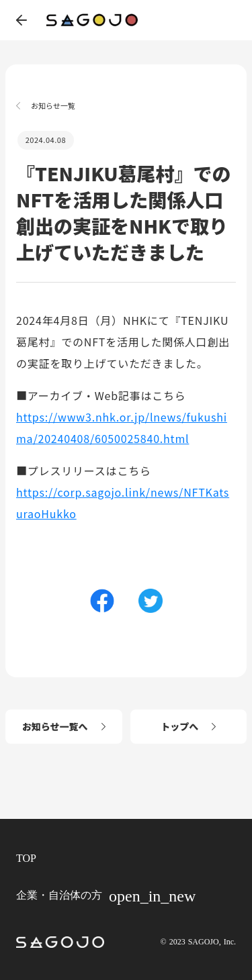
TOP (26, 858)
